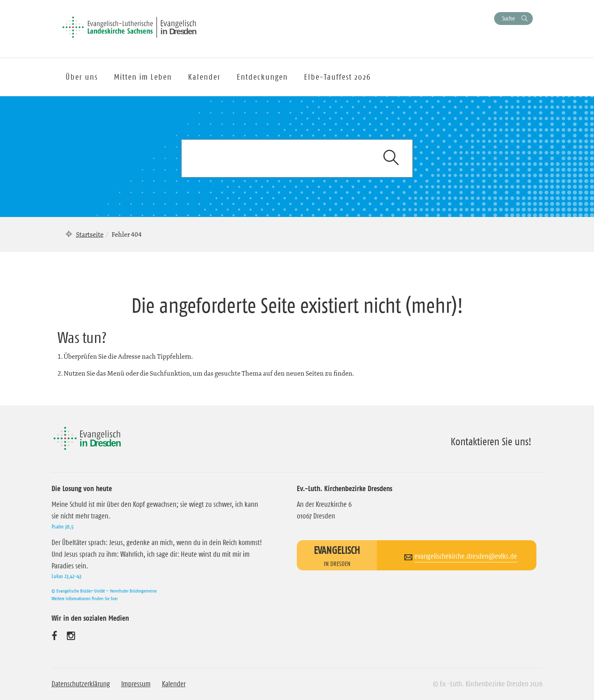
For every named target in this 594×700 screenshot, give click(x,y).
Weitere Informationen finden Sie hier (85, 598)
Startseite (90, 234)
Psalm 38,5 (63, 527)
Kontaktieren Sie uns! (491, 442)
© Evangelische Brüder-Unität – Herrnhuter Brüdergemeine (104, 591)
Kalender (174, 684)
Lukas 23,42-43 (66, 576)
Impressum (136, 684)
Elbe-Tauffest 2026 (337, 77)
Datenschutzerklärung (81, 684)
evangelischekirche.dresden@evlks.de (466, 556)
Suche (508, 18)
